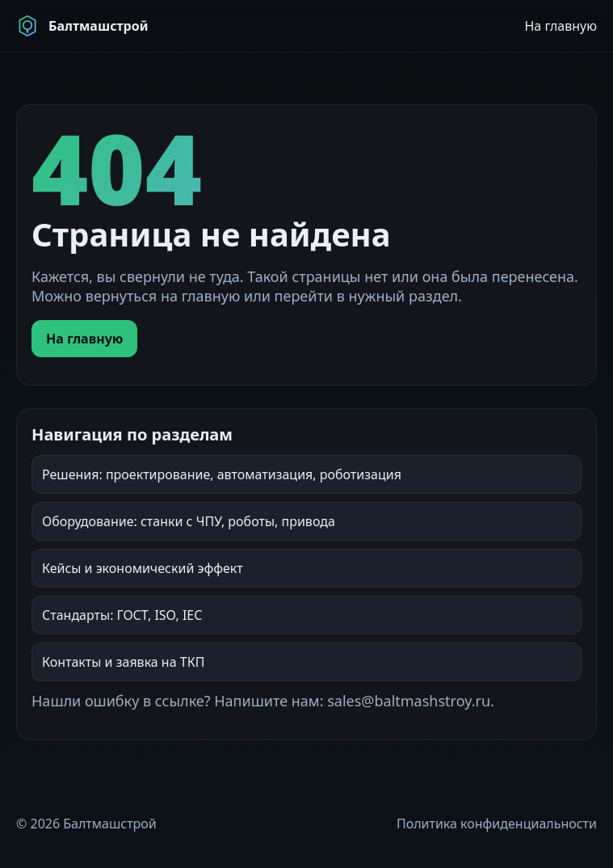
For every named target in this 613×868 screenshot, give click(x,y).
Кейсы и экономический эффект (143, 568)
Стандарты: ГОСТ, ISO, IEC (122, 615)
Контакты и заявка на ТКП (123, 662)
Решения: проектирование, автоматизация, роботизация (222, 474)
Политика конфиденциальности (497, 824)
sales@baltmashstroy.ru (409, 701)
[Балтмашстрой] (82, 26)
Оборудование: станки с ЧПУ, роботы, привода (189, 521)
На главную (561, 26)
